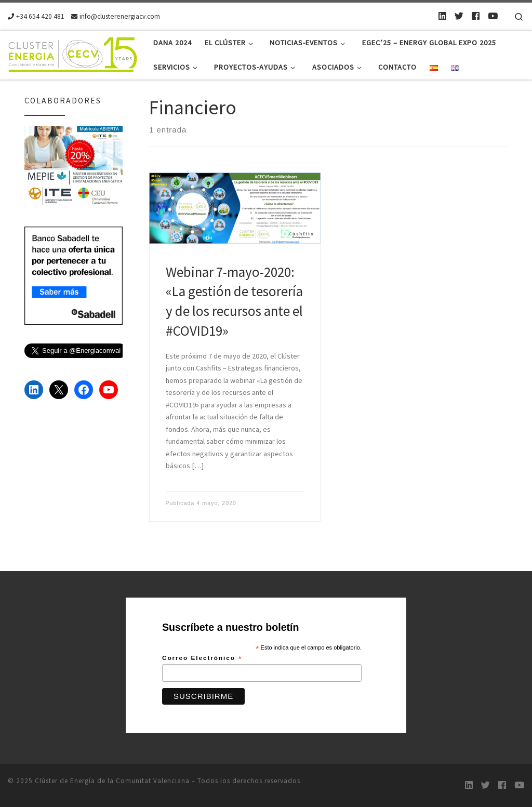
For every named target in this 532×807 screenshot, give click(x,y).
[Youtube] (493, 16)
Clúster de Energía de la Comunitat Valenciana (112, 781)
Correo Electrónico (202, 658)
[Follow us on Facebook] (476, 16)
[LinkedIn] (442, 16)
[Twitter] (459, 16)
